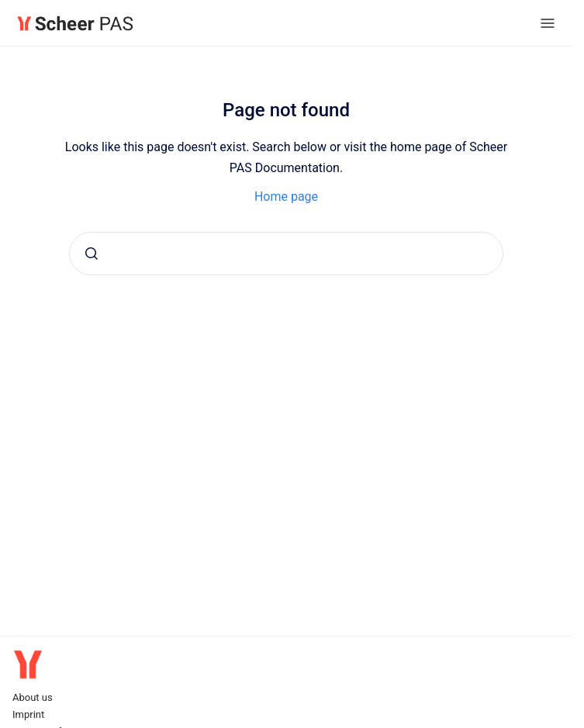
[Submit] (92, 254)
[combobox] (286, 254)
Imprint (28, 714)
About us (33, 697)
